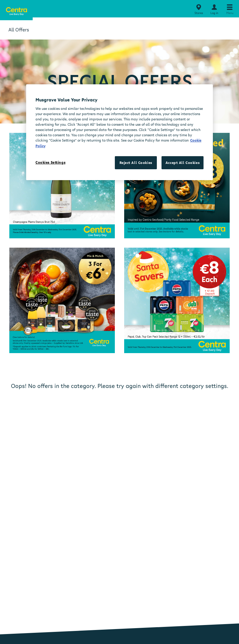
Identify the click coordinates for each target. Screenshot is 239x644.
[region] (119, 132)
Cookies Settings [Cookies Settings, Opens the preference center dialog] (50, 162)
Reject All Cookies (136, 163)
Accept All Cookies (183, 163)
